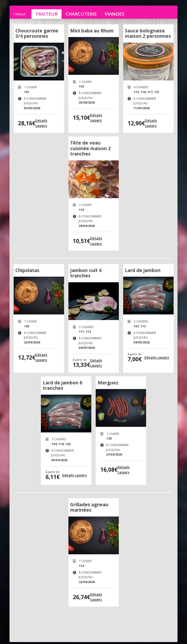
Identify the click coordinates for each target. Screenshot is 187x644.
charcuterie (81, 14)
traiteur (47, 14)
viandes (114, 14)
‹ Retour (19, 14)
